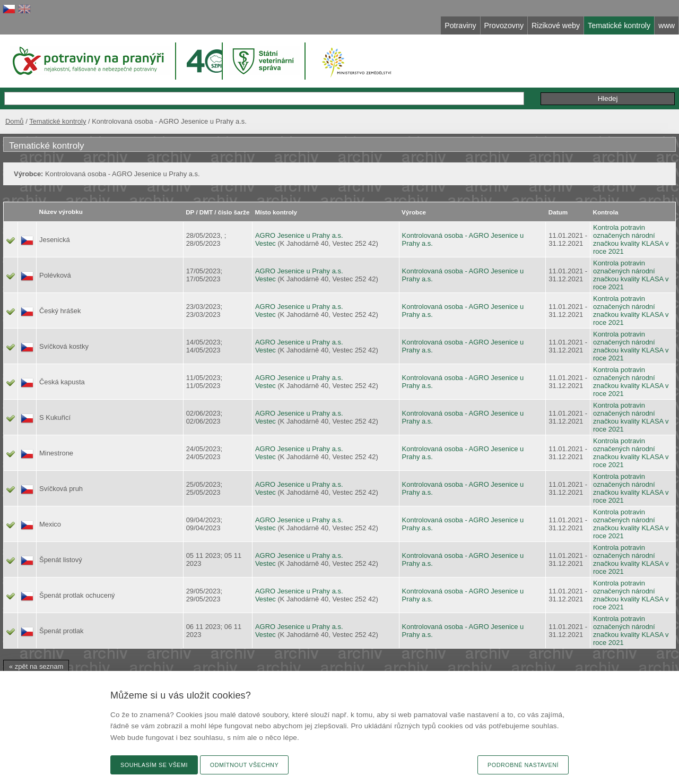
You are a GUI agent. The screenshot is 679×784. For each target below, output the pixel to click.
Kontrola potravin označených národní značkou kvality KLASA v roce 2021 (631, 239)
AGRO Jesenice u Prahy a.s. (299, 235)
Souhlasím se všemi (154, 765)
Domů (15, 121)
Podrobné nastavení (523, 765)
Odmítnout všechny (244, 765)
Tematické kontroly (58, 121)
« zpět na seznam (36, 666)
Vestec (265, 243)
